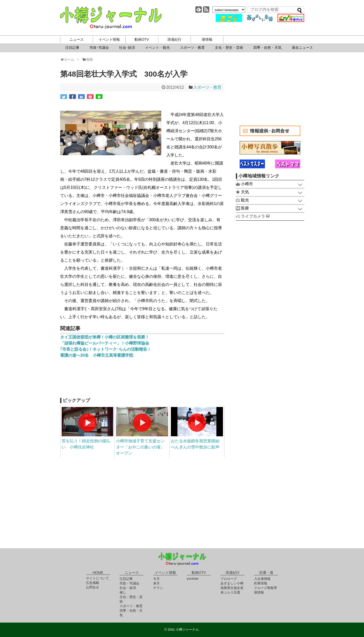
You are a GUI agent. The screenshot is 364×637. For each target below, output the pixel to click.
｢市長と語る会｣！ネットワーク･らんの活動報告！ (106, 349)
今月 (156, 579)
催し (123, 592)
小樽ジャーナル (111, 18)
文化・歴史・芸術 (229, 48)
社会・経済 (128, 588)
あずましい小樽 (232, 583)
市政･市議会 (99, 48)
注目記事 (72, 48)
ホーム (69, 60)
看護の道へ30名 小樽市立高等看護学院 (97, 355)
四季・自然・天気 (267, 48)
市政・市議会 (129, 583)
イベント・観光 (157, 48)
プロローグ (229, 579)
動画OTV (142, 39)
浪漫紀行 (174, 39)
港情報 (207, 39)
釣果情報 (261, 583)
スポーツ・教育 (192, 48)
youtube (193, 578)
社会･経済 (127, 48)
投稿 (87, 60)
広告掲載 (93, 583)
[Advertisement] (142, 380)
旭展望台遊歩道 (232, 588)
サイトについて (97, 578)
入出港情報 (262, 579)
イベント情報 (109, 39)
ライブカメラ (255, 216)
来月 (156, 583)
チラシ (158, 588)
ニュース (77, 39)
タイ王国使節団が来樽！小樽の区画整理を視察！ (105, 337)
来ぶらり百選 (230, 592)
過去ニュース (302, 48)
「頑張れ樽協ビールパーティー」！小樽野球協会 (105, 343)
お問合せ (93, 587)
